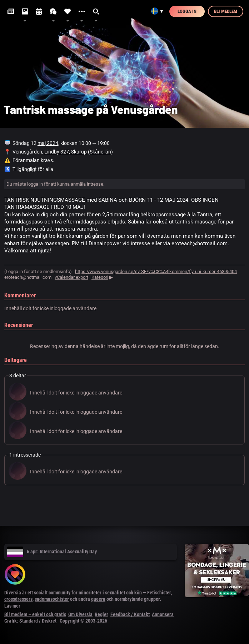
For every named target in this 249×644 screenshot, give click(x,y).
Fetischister (159, 593)
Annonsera (163, 614)
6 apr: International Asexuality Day (52, 552)
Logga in (187, 11)
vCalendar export (71, 277)
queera (98, 599)
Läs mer (12, 606)
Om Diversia (80, 614)
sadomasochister (52, 599)
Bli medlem (226, 11)
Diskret (49, 621)
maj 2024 (48, 143)
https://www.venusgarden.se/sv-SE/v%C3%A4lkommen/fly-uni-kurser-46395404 (156, 271)
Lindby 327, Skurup (66, 152)
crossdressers (18, 599)
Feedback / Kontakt (130, 614)
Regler (101, 614)
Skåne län (100, 152)
